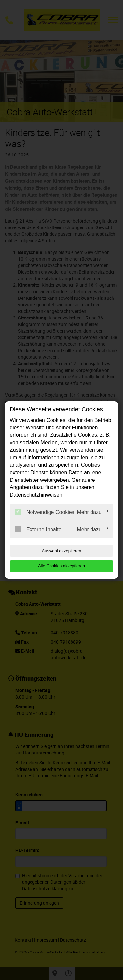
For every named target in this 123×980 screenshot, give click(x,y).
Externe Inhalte (38, 529)
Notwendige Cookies (45, 512)
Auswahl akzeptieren (62, 551)
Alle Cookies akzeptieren (61, 566)
